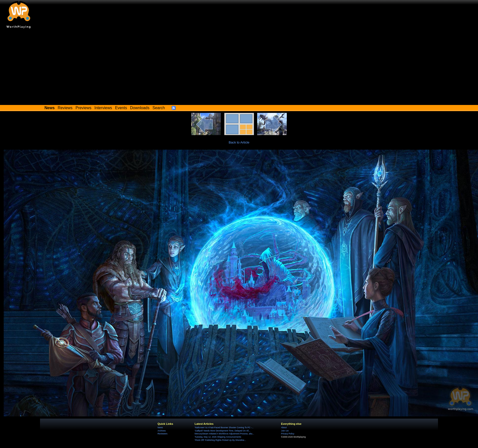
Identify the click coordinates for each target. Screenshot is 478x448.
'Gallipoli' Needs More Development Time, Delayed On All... (222, 431)
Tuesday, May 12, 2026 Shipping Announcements (218, 437)
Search (159, 108)
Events (121, 108)
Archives (162, 431)
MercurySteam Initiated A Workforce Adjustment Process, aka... (224, 434)
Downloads (140, 108)
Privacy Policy (288, 434)
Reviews (65, 108)
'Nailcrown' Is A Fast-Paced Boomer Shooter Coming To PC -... (224, 428)
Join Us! (285, 431)
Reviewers (163, 434)
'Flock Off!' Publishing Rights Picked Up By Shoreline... (220, 440)
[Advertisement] (239, 68)
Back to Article (239, 142)
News (160, 428)
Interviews (103, 108)
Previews (83, 108)
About (284, 428)
